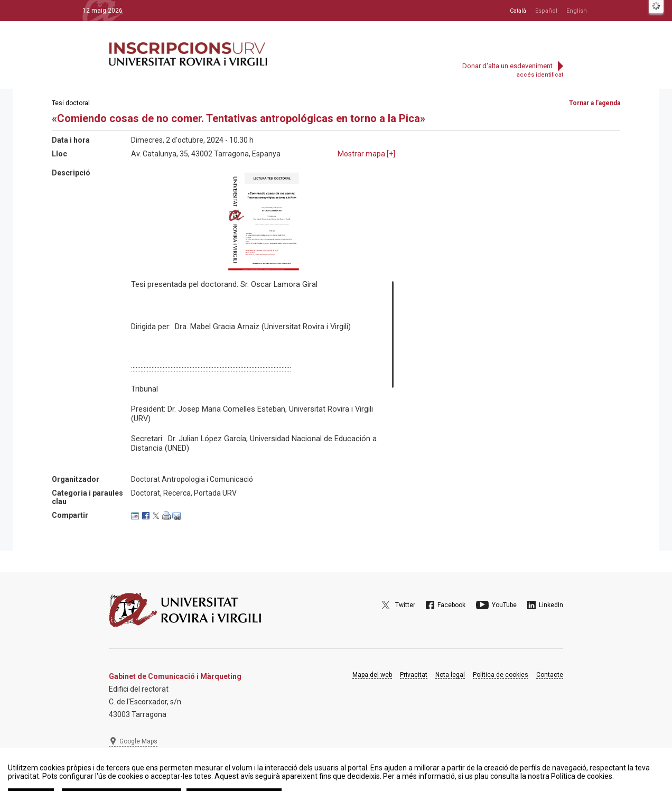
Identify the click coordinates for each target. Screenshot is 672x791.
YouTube (504, 605)
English (577, 11)
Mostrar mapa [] (366, 154)
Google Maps (138, 741)
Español (546, 11)
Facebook (451, 605)
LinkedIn (551, 605)
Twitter (405, 605)
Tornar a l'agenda (595, 103)
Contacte (550, 675)
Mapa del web (372, 675)
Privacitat (414, 675)
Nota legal (450, 675)
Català (518, 11)
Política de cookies (501, 675)
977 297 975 (138, 767)
